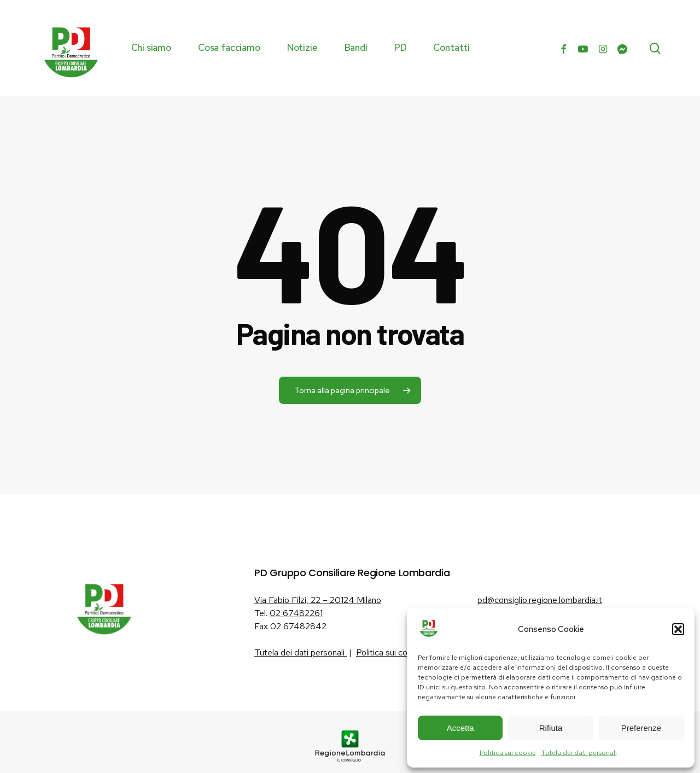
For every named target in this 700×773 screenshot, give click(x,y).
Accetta (460, 728)
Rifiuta (551, 728)
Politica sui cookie (508, 753)
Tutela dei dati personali (579, 753)
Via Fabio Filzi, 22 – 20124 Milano (318, 600)
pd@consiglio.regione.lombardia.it (540, 600)
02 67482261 (296, 613)
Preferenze (641, 728)
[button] (678, 629)
